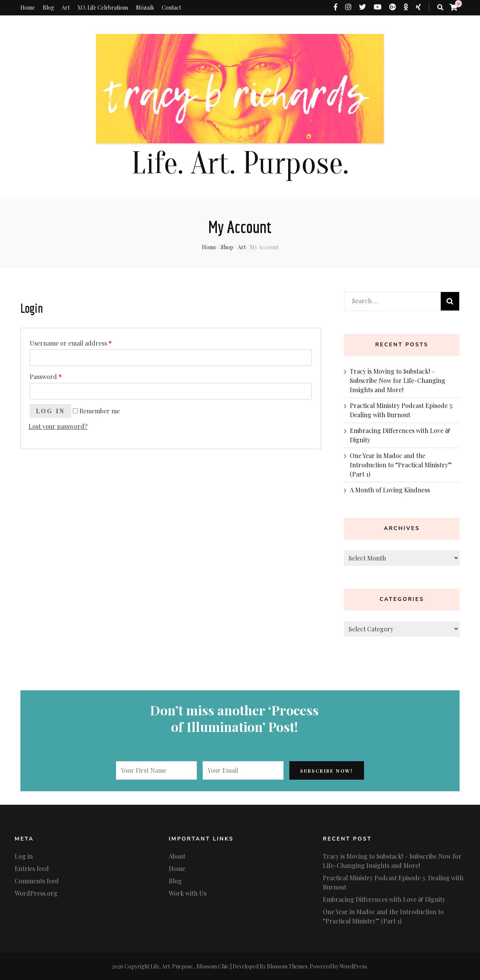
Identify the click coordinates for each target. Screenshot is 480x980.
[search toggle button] (440, 7)
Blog (48, 8)
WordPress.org (36, 893)
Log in (51, 411)
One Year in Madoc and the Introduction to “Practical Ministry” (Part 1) (401, 465)
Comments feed (37, 881)
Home (28, 8)
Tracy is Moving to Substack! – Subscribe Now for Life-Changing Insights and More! (398, 380)
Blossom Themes (287, 966)
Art (66, 8)
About (177, 856)
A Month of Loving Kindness (390, 490)
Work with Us (188, 893)
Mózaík (145, 8)
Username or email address (71, 343)
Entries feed (32, 868)
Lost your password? (58, 426)
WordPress (353, 966)
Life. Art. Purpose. (240, 164)
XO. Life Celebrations (103, 8)
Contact (171, 8)
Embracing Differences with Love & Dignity (384, 899)
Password (46, 377)
